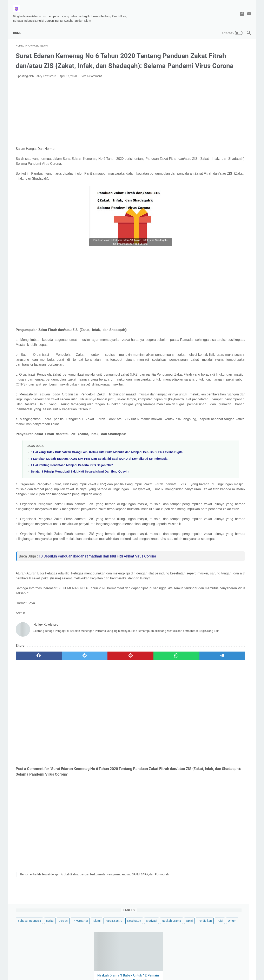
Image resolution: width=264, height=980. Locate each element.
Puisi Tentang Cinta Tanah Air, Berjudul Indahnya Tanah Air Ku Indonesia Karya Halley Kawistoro (214, 250)
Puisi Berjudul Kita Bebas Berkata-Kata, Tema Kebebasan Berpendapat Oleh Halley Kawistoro (217, 309)
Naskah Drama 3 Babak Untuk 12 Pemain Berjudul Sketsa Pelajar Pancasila (214, 131)
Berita (221, 52)
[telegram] (156, 717)
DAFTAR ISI (163, 965)
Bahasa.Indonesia (200, 52)
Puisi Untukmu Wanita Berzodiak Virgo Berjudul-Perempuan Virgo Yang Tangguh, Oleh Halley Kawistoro (217, 369)
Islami (213, 60)
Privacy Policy (142, 965)
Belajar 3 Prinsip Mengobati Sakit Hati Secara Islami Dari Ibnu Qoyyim (80, 506)
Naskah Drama (233, 67)
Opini (192, 75)
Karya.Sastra (230, 60)
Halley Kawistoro (142, 974)
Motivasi (213, 67)
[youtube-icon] (246, 10)
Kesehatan (195, 67)
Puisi (222, 75)
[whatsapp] (125, 717)
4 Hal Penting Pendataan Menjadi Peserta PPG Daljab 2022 (72, 500)
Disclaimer (101, 965)
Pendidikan (207, 75)
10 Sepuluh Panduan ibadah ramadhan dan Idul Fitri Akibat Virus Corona (97, 611)
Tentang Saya (121, 965)
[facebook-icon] (239, 10)
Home (20, 26)
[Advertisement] (94, 118)
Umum (235, 75)
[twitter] (62, 717)
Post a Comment (91, 82)
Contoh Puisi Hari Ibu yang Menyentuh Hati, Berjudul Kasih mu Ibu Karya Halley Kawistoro (216, 280)
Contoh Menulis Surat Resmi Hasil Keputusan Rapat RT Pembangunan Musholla (216, 161)
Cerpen (234, 52)
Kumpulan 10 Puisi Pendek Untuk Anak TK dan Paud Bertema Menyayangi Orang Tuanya (214, 339)
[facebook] (31, 717)
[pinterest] (94, 717)
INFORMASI (196, 60)
